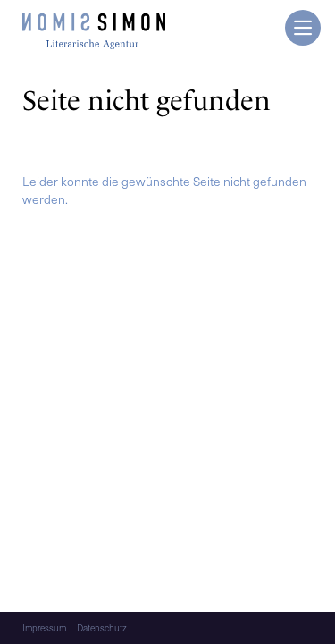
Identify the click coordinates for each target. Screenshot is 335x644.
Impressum (44, 628)
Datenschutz (102, 628)
